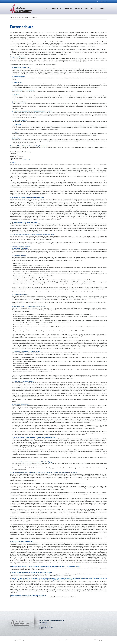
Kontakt (102, 9)
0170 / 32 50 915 (83, 2)
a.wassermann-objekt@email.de (99, 2)
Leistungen (68, 9)
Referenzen (78, 9)
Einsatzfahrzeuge (91, 9)
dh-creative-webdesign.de (100, 640)
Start (46, 9)
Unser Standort (56, 9)
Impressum (56, 640)
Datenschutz (65, 640)
